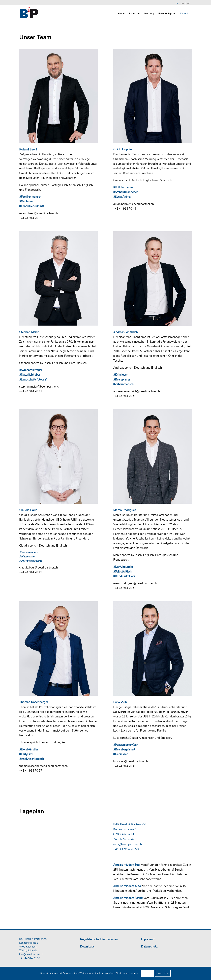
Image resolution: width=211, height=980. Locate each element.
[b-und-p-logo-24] (35, 13)
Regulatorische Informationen (99, 939)
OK (147, 973)
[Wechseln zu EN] (183, 4)
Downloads (87, 947)
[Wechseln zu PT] (189, 4)
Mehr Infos (163, 973)
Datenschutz (149, 947)
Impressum (148, 939)
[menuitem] (177, 4)
